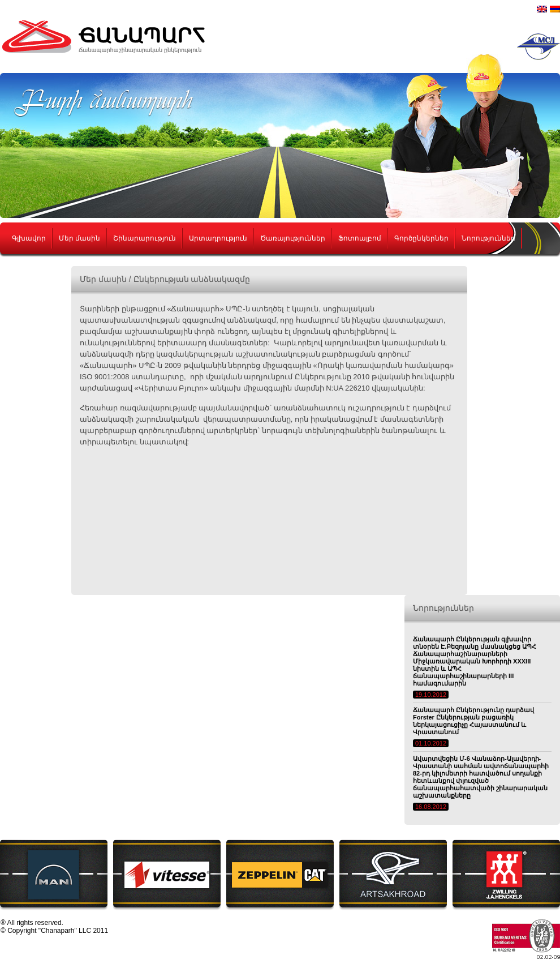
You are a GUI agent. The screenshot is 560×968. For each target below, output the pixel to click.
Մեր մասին (79, 238)
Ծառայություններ (293, 238)
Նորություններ (488, 238)
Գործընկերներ (421, 238)
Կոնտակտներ (38, 270)
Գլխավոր (29, 238)
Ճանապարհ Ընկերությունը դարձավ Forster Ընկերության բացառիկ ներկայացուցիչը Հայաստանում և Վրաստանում (473, 721)
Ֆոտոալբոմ (360, 238)
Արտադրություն (218, 238)
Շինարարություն (145, 238)
